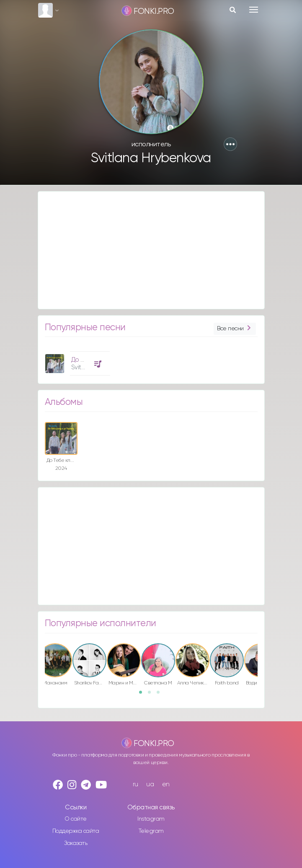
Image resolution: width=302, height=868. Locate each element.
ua (150, 784)
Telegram (151, 831)
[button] (230, 144)
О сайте (76, 819)
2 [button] (152, 695)
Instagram (151, 819)
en (166, 784)
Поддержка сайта (76, 831)
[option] (76, 360)
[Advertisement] (151, 250)
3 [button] (161, 695)
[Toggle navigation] (254, 10)
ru (136, 784)
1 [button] (143, 695)
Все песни (235, 329)
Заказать (76, 843)
